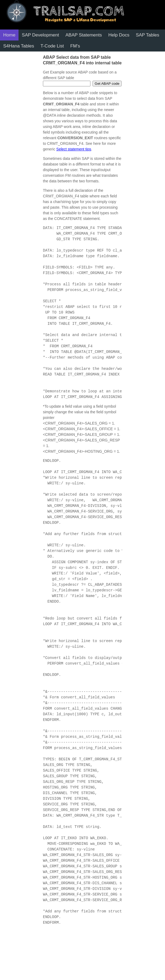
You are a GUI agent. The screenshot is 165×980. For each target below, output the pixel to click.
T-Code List (52, 46)
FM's (75, 46)
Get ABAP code (107, 84)
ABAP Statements (84, 35)
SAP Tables (147, 35)
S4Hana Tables (19, 46)
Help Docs (119, 35)
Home (9, 35)
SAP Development (40, 35)
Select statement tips (74, 149)
